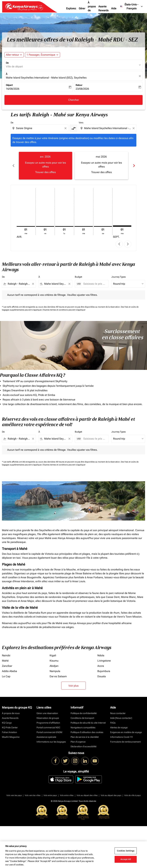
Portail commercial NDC (48, 727)
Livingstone (104, 661)
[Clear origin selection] (66, 128)
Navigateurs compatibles (83, 727)
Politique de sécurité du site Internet (88, 723)
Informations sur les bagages (51, 742)
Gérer (82, 8)
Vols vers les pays (14, 795)
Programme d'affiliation (48, 723)
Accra (101, 666)
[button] (43, 55)
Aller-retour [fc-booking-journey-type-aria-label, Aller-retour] (12, 55)
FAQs (113, 723)
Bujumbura (104, 671)
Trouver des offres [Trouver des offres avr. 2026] (46, 172)
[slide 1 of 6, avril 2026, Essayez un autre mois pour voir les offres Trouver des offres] (46, 166)
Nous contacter (118, 713)
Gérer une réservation (47, 713)
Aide (114, 8)
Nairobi (6, 655)
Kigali (53, 655)
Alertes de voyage (119, 727)
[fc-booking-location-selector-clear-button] (140, 76)
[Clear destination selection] (134, 128)
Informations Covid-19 (121, 737)
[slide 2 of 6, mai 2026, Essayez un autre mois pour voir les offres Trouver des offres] (101, 166)
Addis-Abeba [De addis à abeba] (9, 671)
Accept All (126, 859)
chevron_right (128, 244)
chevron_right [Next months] (134, 166)
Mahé (5, 661)
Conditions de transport (82, 718)
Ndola (101, 655)
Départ (9, 85)
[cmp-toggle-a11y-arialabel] (73, 128)
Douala (102, 676)
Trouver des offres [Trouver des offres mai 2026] (101, 172)
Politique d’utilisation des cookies (87, 732)
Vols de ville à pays (132, 795)
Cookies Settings (126, 851)
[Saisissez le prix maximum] (94, 284)
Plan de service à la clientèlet (85, 737)
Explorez (71, 8)
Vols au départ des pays (111, 795)
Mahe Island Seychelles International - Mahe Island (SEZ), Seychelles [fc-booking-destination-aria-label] (46, 78)
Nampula (55, 671)
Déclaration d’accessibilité (83, 746)
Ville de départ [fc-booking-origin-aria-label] (14, 66)
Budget (78, 277)
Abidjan (54, 666)
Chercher (74, 100)
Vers (81, 123)
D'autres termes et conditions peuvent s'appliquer (64, 310)
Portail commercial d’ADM (49, 732)
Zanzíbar (7, 666)
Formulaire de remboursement (125, 742)
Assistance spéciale (46, 737)
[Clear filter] (33, 284)
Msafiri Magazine (11, 737)
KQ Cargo (7, 723)
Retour (79, 85)
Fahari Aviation (9, 732)
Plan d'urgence (78, 742)
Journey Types (119, 277)
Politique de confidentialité (84, 713)
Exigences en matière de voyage (126, 732)
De (7, 63)
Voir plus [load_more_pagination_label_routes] (73, 686)
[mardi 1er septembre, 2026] (122, 226)
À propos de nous (92, 8)
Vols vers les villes (33, 795)
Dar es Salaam (58, 676)
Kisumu (54, 661)
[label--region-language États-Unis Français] (132, 7)
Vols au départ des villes (87, 795)
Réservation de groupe (48, 718)
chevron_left (119, 244)
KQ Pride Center (10, 727)
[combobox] (40, 128)
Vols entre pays (50, 795)
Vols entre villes (67, 795)
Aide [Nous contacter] (121, 718)
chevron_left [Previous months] (13, 166)
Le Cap (6, 676)
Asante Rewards (103, 8)
